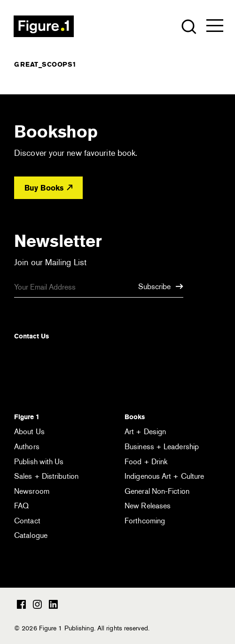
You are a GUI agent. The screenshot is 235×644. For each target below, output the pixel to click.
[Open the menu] (215, 28)
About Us (29, 432)
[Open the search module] (188, 26)
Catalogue (31, 535)
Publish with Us (39, 462)
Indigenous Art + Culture (164, 476)
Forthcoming (145, 521)
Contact (27, 521)
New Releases (148, 506)
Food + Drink (146, 462)
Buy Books (48, 188)
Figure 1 (27, 417)
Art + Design (145, 432)
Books (135, 417)
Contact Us (31, 336)
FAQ (21, 506)
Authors (27, 447)
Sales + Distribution (46, 476)
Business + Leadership (162, 447)
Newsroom (32, 491)
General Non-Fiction (157, 491)
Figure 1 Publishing (44, 26)
